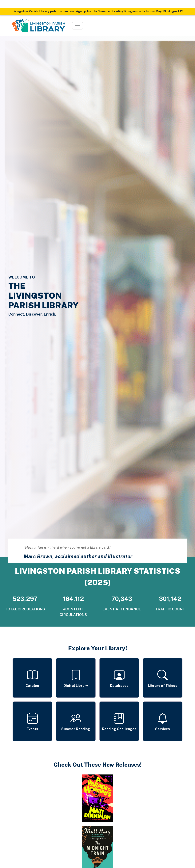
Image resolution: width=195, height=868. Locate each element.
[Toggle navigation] (78, 26)
